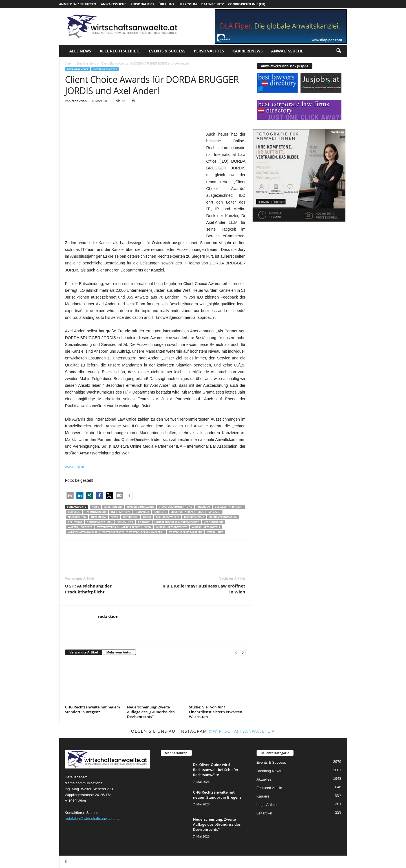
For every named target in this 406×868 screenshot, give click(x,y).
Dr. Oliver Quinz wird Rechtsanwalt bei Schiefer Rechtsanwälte (216, 770)
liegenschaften (182, 512)
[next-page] (243, 652)
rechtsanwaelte (168, 517)
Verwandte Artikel (84, 652)
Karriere (160, 512)
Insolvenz (142, 512)
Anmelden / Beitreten (78, 4)
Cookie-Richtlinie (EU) (247, 4)
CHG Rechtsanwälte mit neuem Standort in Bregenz (93, 709)
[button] (339, 51)
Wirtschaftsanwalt (206, 527)
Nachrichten (77, 517)
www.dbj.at (75, 467)
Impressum (188, 4)
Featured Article (269, 788)
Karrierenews (247, 51)
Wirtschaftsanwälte (83, 532)
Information (120, 512)
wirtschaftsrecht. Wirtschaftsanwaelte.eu (133, 532)
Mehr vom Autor (119, 652)
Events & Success (167, 51)
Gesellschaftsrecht (229, 507)
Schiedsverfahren (100, 522)
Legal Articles (267, 805)
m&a (200, 512)
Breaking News (86, 63)
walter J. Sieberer (80, 527)
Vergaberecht (214, 522)
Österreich (131, 517)
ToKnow (144, 522)
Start (68, 63)
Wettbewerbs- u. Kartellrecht (118, 527)
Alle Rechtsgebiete (120, 51)
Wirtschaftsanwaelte (172, 527)
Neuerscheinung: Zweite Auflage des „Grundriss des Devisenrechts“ (151, 712)
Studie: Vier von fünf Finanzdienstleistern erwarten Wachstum (216, 712)
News (114, 517)
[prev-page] (236, 652)
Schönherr (125, 522)
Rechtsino (75, 522)
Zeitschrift (215, 532)
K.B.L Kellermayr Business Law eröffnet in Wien (204, 589)
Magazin (214, 512)
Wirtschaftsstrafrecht (186, 532)
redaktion (79, 101)
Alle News (80, 51)
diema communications (175, 507)
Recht (147, 517)
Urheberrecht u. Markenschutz (177, 522)
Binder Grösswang (141, 507)
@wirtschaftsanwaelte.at (243, 731)
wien (148, 527)
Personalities (142, 4)
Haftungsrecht (96, 512)
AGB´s (95, 507)
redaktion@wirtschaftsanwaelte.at (92, 819)
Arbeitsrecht (113, 507)
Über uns (166, 4)
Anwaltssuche (113, 4)
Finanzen (203, 507)
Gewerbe (74, 512)
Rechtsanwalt (194, 517)
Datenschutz (213, 4)
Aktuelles (264, 779)
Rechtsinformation (223, 517)
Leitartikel (264, 813)
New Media (99, 517)
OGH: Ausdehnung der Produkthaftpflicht (88, 589)
